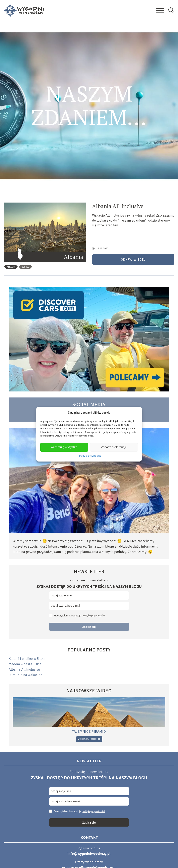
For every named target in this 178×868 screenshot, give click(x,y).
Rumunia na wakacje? (25, 675)
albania (11, 267)
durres (25, 267)
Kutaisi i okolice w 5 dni (27, 659)
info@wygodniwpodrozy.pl (89, 854)
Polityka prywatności (90, 456)
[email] (89, 606)
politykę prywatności (93, 616)
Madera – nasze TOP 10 (26, 664)
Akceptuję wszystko (64, 447)
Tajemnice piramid (89, 732)
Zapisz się (89, 627)
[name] (89, 596)
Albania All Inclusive (24, 669)
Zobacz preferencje (114, 447)
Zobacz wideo (89, 739)
